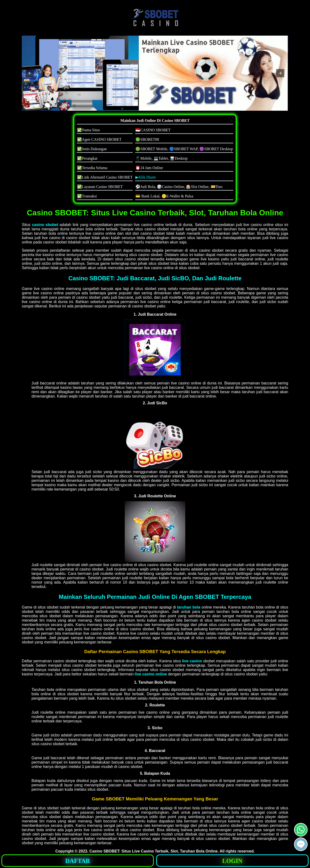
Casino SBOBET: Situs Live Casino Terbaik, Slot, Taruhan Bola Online (153, 851)
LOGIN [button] (232, 861)
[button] (30, 73)
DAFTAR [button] (78, 861)
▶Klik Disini (146, 177)
